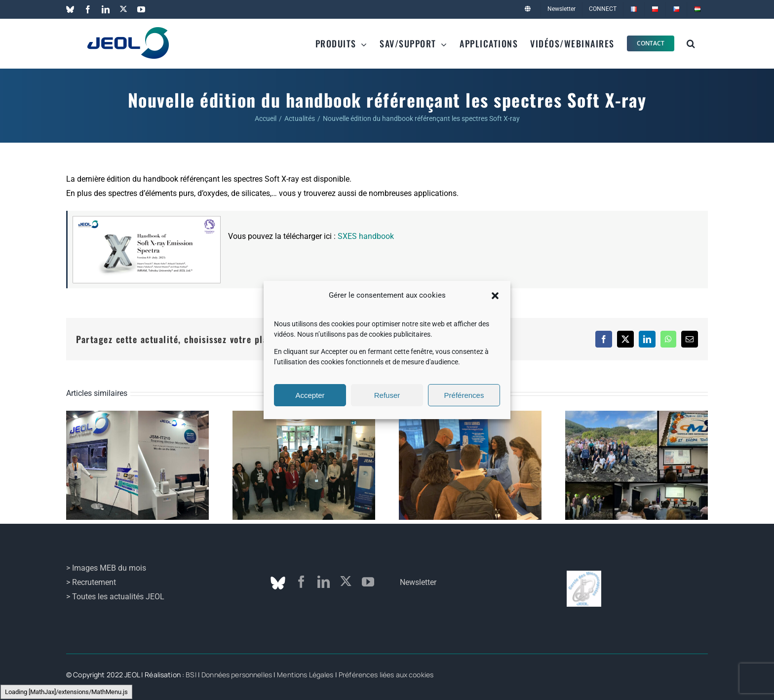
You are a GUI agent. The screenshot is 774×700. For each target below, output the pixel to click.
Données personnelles (237, 675)
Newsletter (418, 582)
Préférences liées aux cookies (386, 675)
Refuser (387, 395)
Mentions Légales (305, 675)
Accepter (310, 395)
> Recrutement (91, 582)
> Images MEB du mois (106, 568)
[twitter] (346, 581)
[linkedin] (324, 582)
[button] (495, 296)
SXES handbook (366, 236)
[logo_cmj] (584, 574)
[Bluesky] (278, 583)
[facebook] (301, 582)
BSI (191, 675)
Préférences (464, 395)
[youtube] (368, 582)
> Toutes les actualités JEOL (115, 597)
